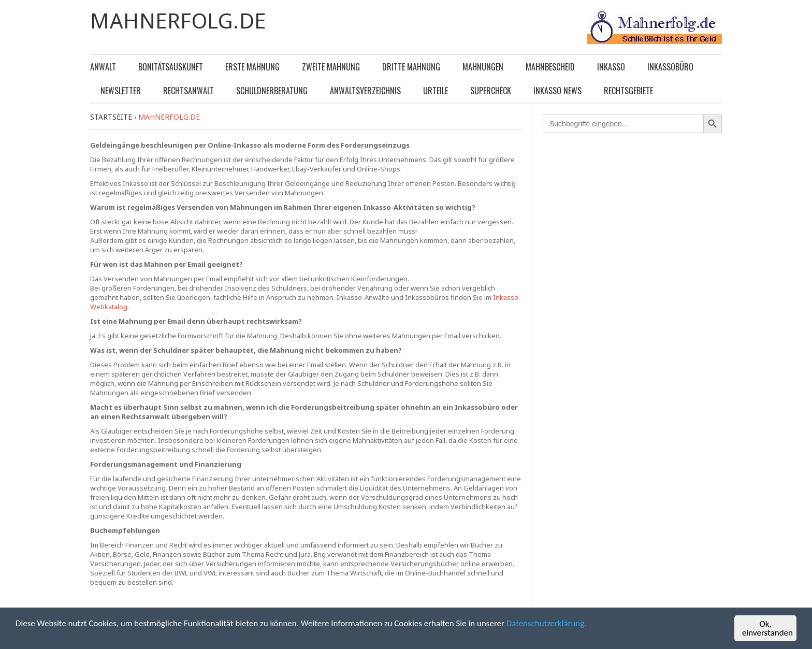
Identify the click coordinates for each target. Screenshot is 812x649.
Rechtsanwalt (189, 91)
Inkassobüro (670, 67)
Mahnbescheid (550, 67)
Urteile (436, 91)
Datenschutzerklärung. (548, 625)
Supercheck (491, 91)
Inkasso (611, 67)
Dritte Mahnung (411, 67)
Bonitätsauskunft (171, 67)
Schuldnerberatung (272, 91)
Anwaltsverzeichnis (365, 91)
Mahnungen (483, 67)
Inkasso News (557, 91)
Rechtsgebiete (628, 91)
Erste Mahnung (252, 67)
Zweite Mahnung (331, 67)
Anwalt (103, 67)
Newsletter (121, 91)
